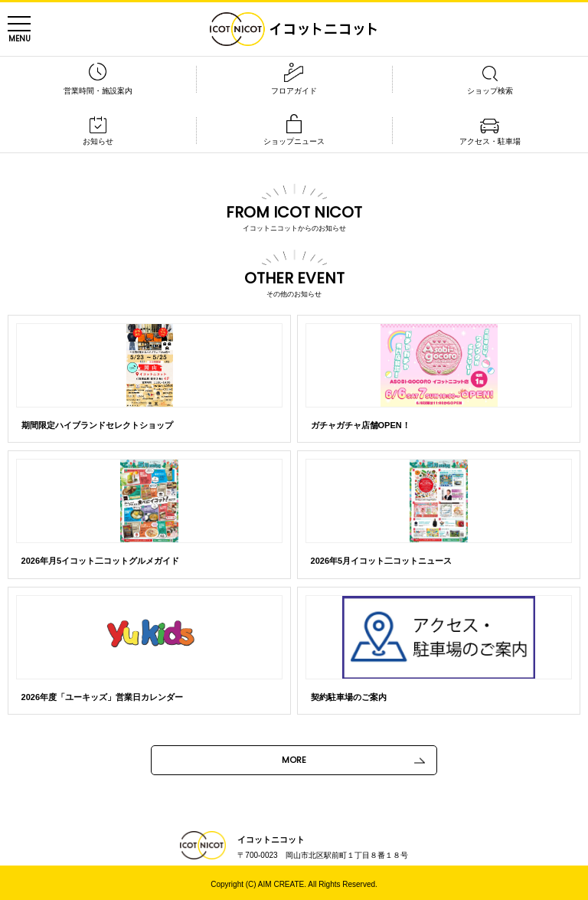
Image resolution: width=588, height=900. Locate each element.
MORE (294, 760)
